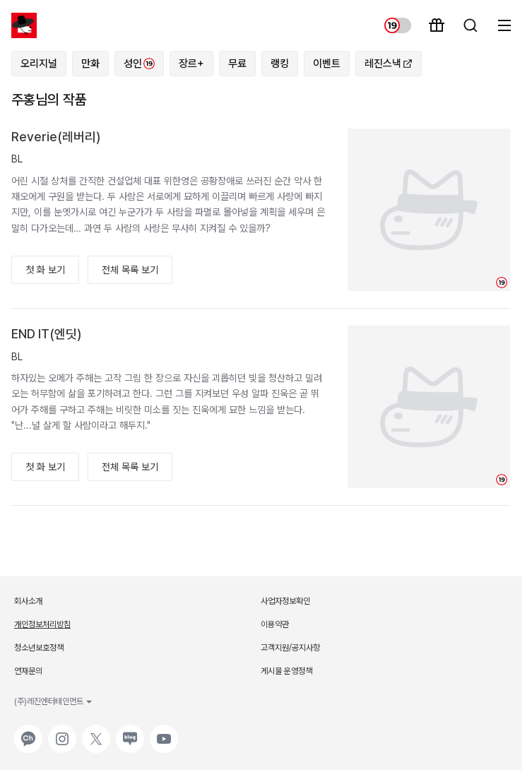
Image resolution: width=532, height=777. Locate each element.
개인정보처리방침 (42, 624)
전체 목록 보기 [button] (130, 270)
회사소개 (28, 601)
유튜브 (162, 732)
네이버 (129, 732)
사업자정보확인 (285, 601)
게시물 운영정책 (286, 671)
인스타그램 (62, 732)
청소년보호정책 (39, 648)
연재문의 (28, 671)
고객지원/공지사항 (290, 648)
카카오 (27, 732)
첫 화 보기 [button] (45, 270)
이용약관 (275, 624)
